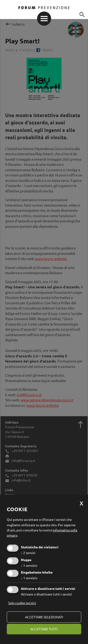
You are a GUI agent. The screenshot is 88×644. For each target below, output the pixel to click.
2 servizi (28, 553)
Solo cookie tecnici (22, 603)
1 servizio (29, 565)
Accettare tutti (44, 629)
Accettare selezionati (44, 617)
